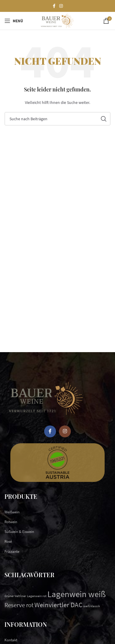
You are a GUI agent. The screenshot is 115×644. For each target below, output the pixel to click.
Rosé (8, 541)
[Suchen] (57, 119)
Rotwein (11, 522)
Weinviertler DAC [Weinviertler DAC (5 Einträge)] (58, 605)
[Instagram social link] (61, 6)
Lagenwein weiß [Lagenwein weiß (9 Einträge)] (77, 594)
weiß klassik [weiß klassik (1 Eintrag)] (92, 606)
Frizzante (12, 552)
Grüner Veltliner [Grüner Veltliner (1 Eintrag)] (15, 596)
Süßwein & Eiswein (19, 532)
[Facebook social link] (54, 6)
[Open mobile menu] (14, 21)
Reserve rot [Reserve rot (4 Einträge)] (19, 605)
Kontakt (11, 640)
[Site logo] (57, 20)
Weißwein (12, 512)
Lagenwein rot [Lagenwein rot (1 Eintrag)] (37, 596)
